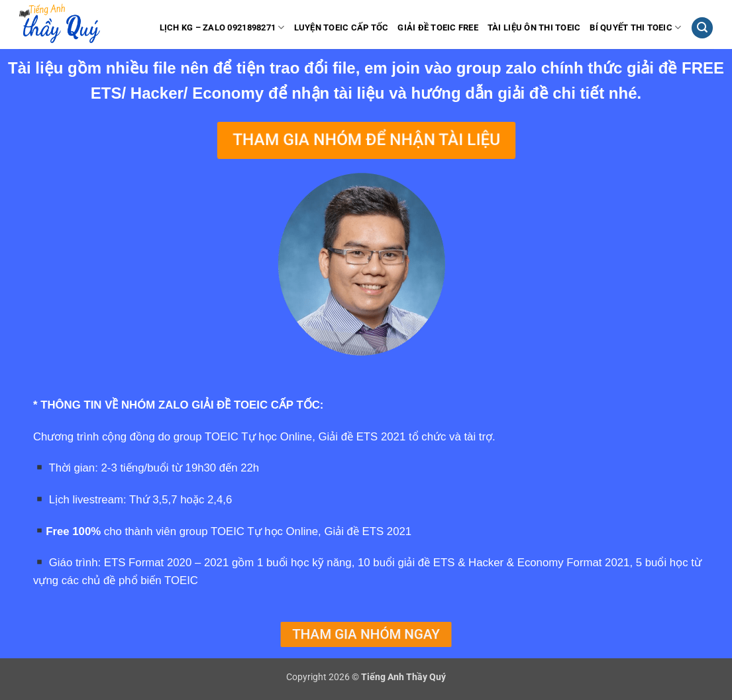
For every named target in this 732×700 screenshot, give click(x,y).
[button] (702, 28)
